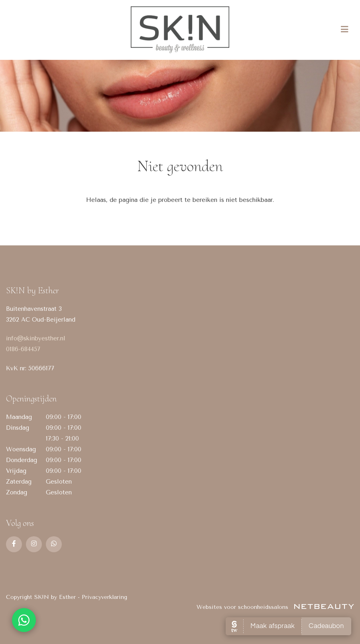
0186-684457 (23, 349)
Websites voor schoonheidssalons (275, 607)
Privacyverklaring (104, 597)
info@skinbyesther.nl (36, 338)
